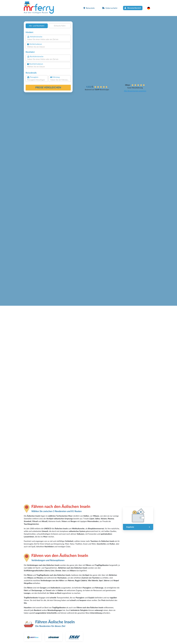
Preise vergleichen (48, 88)
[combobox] (48, 39)
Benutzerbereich (133, 8)
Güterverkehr (110, 8)
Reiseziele (89, 8)
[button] (150, 8)
